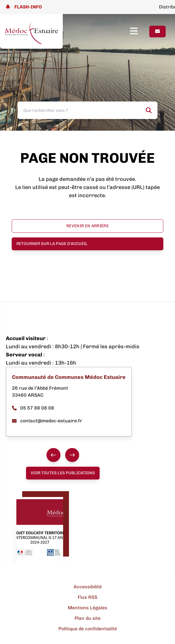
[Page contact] (157, 32)
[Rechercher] (149, 110)
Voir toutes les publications (63, 473)
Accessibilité (88, 587)
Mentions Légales (87, 608)
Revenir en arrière (87, 226)
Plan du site (87, 618)
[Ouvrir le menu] (140, 32)
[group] (63, 455)
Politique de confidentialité (88, 629)
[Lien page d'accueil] (31, 31)
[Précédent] (53, 455)
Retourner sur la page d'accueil (52, 244)
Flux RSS (87, 597)
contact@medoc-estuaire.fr (47, 421)
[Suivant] (72, 455)
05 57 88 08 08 (33, 408)
